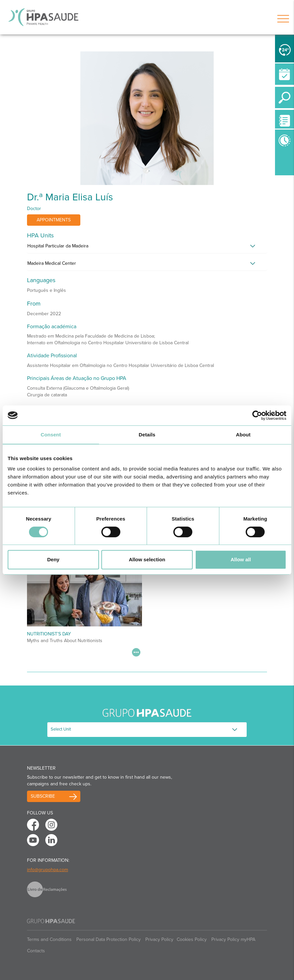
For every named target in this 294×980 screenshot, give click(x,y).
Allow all (241, 559)
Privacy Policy (159, 939)
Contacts (36, 951)
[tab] (147, 248)
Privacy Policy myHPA (233, 939)
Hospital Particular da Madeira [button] (58, 246)
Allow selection (147, 559)
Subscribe (43, 796)
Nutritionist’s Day (49, 634)
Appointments (54, 220)
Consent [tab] (51, 435)
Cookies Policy (192, 939)
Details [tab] (147, 435)
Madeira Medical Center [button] (52, 263)
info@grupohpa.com (47, 870)
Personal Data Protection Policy (108, 939)
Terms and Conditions (49, 939)
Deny (53, 559)
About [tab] (243, 435)
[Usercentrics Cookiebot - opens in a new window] (257, 415)
